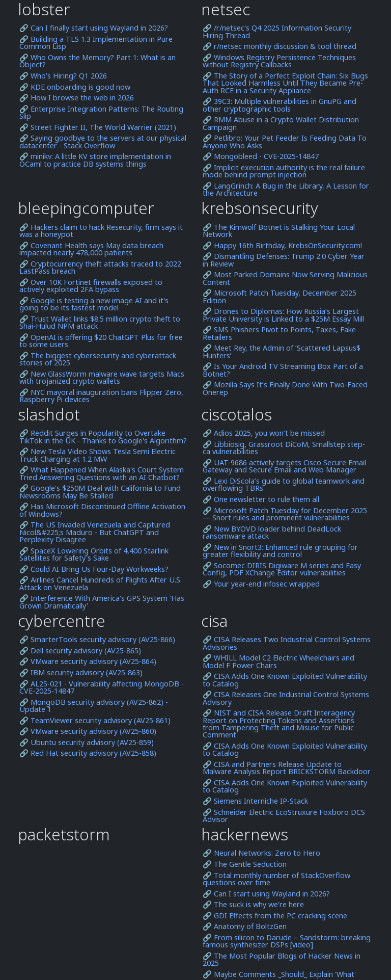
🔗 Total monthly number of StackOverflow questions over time (276, 879)
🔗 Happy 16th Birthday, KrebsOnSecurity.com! (282, 246)
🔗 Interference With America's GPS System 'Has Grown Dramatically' (102, 602)
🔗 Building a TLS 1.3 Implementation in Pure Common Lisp (96, 43)
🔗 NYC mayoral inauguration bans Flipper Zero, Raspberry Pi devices (101, 396)
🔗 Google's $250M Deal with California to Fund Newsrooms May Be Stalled (100, 492)
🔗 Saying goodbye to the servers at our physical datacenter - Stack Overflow (103, 142)
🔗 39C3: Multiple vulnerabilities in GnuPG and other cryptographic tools (280, 105)
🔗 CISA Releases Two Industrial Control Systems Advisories (287, 643)
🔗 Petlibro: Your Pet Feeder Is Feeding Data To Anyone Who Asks (285, 142)
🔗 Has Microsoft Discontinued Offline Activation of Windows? (102, 510)
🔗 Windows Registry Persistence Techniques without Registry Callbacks (279, 61)
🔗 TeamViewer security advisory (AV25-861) (95, 721)
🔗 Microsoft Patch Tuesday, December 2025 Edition (280, 297)
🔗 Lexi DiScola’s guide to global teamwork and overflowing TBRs (284, 485)
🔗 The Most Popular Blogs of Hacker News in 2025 (282, 960)
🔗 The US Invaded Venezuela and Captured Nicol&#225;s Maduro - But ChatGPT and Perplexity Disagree (95, 532)
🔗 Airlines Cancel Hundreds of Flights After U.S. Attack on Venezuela (101, 584)
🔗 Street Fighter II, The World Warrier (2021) (98, 127)
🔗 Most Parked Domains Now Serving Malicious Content (285, 279)
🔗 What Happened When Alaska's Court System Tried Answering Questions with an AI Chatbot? (102, 474)
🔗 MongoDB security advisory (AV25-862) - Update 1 (94, 706)
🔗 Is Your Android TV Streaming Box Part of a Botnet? (283, 370)
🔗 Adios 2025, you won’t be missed (264, 433)
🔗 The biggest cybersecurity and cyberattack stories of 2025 (98, 360)
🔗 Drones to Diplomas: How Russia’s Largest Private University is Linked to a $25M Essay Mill (283, 315)
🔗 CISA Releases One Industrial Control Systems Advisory (286, 698)
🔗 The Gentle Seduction (245, 864)
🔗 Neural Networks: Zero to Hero (261, 853)
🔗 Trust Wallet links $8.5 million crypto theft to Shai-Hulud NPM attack (100, 323)
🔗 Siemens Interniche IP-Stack (255, 801)
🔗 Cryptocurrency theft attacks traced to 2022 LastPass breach (100, 268)
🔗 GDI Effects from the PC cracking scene (275, 916)
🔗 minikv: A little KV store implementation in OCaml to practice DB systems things (95, 160)
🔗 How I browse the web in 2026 (77, 98)
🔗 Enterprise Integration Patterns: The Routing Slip (101, 113)
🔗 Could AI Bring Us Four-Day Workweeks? (94, 569)
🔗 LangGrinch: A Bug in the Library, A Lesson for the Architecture (286, 190)
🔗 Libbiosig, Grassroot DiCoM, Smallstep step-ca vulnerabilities (284, 448)
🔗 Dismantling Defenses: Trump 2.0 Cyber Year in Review (284, 260)
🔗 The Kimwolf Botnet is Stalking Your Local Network (279, 231)
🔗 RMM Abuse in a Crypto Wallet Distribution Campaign (281, 124)
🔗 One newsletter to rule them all (261, 499)
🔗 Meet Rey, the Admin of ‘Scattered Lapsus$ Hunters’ (282, 352)
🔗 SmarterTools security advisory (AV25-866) (97, 640)
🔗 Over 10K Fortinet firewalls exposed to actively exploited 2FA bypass (91, 286)
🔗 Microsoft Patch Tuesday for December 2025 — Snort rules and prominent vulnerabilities (285, 514)
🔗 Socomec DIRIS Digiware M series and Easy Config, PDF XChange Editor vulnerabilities (282, 570)
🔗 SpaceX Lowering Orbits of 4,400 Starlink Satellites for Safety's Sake (94, 555)
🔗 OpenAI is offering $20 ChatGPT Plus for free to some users (101, 341)
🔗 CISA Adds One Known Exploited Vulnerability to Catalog (285, 680)
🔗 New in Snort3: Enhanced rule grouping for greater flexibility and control (280, 551)
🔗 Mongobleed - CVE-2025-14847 (261, 156)
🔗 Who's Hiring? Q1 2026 (63, 76)
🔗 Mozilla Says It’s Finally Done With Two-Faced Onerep (285, 389)
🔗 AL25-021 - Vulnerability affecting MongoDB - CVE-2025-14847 (102, 688)
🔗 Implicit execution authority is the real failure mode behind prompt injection (284, 171)
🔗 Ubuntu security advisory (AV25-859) (87, 743)
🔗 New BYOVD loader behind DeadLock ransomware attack (272, 533)
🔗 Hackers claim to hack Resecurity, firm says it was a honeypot (101, 231)
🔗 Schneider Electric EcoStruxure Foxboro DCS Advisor (284, 816)
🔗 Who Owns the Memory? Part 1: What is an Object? (97, 61)
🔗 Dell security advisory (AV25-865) (80, 651)
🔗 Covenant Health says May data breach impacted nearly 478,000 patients (91, 249)
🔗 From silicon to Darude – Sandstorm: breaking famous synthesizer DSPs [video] (287, 942)
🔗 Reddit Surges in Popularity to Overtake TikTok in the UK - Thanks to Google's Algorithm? (103, 437)
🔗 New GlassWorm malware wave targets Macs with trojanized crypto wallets (102, 378)
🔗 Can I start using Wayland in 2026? (266, 894)
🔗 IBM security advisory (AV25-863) (81, 673)
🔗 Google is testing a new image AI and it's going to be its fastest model (94, 304)
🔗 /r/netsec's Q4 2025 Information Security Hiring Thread (277, 32)
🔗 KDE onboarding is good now (75, 87)
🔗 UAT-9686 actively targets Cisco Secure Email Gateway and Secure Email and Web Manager (284, 467)
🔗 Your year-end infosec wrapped (261, 584)
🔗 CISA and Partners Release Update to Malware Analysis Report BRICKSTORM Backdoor (287, 768)
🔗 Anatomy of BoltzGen (245, 926)
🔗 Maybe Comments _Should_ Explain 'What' (279, 974)
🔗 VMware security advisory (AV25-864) (88, 661)
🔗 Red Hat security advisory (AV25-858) (88, 753)
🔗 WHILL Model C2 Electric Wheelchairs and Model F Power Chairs (278, 662)
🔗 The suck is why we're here (253, 905)
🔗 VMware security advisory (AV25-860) (88, 731)
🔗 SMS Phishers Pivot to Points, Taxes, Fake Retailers (279, 334)
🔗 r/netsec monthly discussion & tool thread (280, 46)
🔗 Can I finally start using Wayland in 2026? (94, 28)
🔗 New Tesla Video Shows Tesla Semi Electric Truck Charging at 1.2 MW (97, 455)
